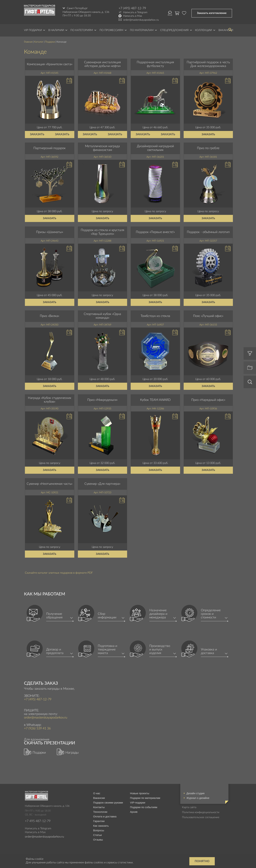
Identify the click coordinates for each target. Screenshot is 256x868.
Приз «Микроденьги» (102, 400)
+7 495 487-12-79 (38, 821)
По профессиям (111, 30)
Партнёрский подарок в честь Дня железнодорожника (208, 64)
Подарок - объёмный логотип (208, 232)
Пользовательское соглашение (201, 817)
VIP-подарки (138, 803)
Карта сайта (189, 807)
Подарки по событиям (144, 807)
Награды (72, 753)
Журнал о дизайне (198, 798)
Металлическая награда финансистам (102, 148)
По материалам (142, 30)
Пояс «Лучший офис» (208, 316)
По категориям (82, 30)
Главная (28, 42)
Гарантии (99, 821)
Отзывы (98, 840)
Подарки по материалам (145, 798)
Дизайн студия (195, 793)
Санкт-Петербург (77, 8)
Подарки (50, 42)
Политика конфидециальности (201, 812)
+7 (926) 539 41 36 (37, 728)
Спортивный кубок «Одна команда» (102, 316)
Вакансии (99, 798)
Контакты (99, 807)
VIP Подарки (33, 30)
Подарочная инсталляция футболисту (155, 64)
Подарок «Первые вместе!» (155, 232)
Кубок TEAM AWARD (155, 400)
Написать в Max (133, 16)
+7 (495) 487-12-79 (132, 8)
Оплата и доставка (105, 816)
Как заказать (101, 826)
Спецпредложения (174, 30)
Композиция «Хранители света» (50, 64)
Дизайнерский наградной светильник (155, 148)
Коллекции (203, 30)
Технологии (100, 812)
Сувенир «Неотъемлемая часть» (50, 484)
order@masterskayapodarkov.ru (141, 20)
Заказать (37, 134)
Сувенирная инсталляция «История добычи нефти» (102, 64)
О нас (97, 793)
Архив (134, 812)
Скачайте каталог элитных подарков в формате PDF (59, 573)
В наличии (56, 30)
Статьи (98, 835)
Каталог (39, 42)
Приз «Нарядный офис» (208, 400)
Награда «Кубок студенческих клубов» (50, 400)
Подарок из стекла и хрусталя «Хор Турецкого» (102, 232)
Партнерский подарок (50, 148)
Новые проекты (140, 793)
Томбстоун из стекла (155, 316)
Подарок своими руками (108, 803)
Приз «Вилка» (50, 316)
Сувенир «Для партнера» (102, 484)
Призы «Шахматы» (50, 232)
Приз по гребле (208, 148)
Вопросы (99, 830)
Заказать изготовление (212, 13)
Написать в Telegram (135, 12)
